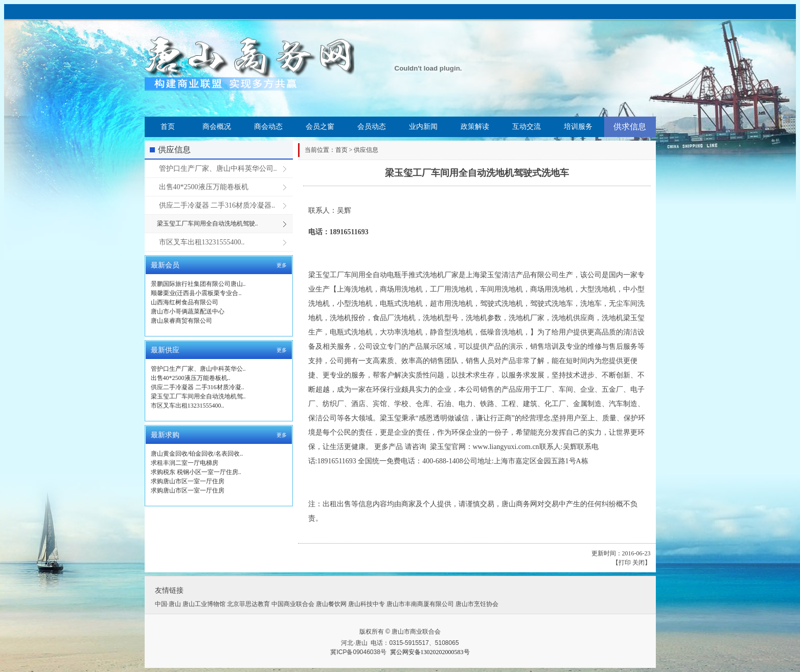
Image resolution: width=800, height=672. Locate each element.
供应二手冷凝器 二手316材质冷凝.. (198, 387)
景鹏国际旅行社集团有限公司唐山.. (198, 284)
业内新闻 (423, 127)
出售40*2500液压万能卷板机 (204, 187)
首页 (168, 127)
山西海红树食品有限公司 (185, 302)
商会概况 (217, 127)
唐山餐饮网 (331, 604)
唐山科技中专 (367, 604)
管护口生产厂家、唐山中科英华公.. (198, 369)
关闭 (638, 563)
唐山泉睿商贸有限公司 (181, 321)
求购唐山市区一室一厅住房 (188, 481)
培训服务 (578, 127)
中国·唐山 (168, 604)
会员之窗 (320, 127)
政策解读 (475, 127)
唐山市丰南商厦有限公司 (420, 604)
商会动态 (268, 127)
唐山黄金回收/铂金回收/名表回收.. (197, 454)
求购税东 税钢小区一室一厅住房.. (196, 472)
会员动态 (372, 127)
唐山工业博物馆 (204, 604)
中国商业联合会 (293, 604)
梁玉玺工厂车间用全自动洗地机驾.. (198, 396)
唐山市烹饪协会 (477, 604)
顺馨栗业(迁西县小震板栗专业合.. (196, 293)
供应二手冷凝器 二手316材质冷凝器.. (217, 205)
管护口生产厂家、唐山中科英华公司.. (218, 169)
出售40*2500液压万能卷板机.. (191, 378)
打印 (625, 563)
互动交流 (527, 127)
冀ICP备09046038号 (358, 652)
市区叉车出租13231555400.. (202, 242)
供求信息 (630, 127)
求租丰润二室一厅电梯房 (185, 463)
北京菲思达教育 (248, 604)
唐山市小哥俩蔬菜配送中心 (188, 311)
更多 (282, 265)
